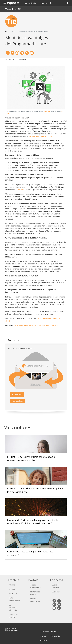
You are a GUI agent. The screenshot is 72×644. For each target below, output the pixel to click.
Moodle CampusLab (35, 600)
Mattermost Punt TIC (35, 593)
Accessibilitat (56, 636)
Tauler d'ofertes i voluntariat (13, 608)
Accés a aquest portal (36, 586)
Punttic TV (13, 594)
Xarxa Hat (20, 190)
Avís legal (43, 636)
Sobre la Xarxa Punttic (48, 632)
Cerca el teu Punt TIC (13, 616)
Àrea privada (30, 3)
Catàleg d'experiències (14, 599)
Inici (7, 31)
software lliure (35, 325)
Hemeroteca (17, 401)
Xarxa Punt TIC (13, 9)
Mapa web (44, 640)
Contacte (44, 3)
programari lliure (21, 325)
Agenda (12, 589)
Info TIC (12, 585)
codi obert (46, 325)
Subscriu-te (17, 394)
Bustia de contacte (56, 586)
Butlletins (56, 592)
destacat (55, 325)
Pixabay (47, 111)
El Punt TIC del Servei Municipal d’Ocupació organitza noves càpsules (31, 459)
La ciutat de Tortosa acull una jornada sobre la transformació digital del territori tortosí (33, 522)
